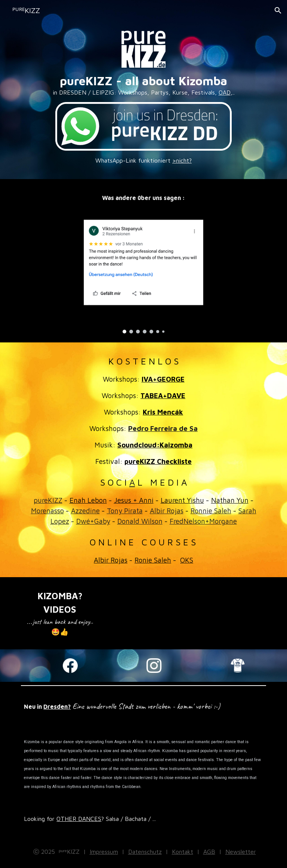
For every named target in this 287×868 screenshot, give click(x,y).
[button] (278, 10)
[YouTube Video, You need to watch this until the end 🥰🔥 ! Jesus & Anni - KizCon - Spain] (206, 598)
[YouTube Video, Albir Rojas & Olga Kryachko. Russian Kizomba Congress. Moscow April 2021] (122, 596)
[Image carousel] (143, 270)
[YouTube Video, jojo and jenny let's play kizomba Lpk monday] (248, 598)
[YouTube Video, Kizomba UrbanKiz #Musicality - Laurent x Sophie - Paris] (164, 598)
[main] (143, 85)
